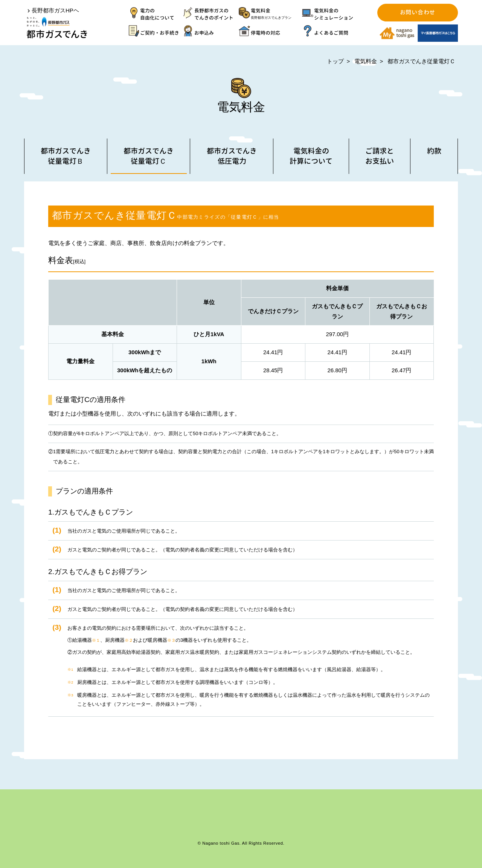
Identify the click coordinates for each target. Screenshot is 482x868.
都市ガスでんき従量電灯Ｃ (421, 61)
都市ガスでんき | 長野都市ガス (57, 28)
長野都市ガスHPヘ (55, 10)
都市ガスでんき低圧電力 (232, 156)
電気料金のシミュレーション (334, 14)
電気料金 (276, 14)
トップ (335, 61)
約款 (434, 151)
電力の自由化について (157, 14)
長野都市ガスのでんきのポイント (214, 14)
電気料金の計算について (311, 156)
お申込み (204, 33)
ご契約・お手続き (160, 33)
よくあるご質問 (331, 33)
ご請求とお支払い (380, 156)
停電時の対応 (265, 33)
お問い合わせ (418, 12)
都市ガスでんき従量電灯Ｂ (66, 156)
